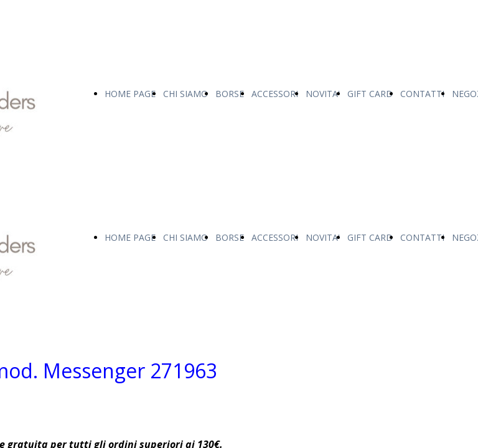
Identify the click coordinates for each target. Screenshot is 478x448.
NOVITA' (323, 94)
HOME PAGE (130, 94)
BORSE (230, 94)
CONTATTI (422, 94)
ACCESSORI (275, 94)
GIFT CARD (370, 94)
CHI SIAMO (185, 94)
